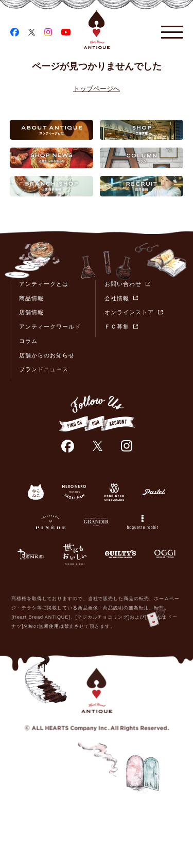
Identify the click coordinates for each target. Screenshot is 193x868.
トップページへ (97, 89)
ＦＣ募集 (117, 327)
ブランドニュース (44, 369)
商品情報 (31, 298)
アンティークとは (44, 284)
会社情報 (117, 298)
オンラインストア (129, 312)
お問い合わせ (123, 284)
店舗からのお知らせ (47, 355)
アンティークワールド (50, 327)
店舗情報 (31, 312)
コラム (28, 341)
